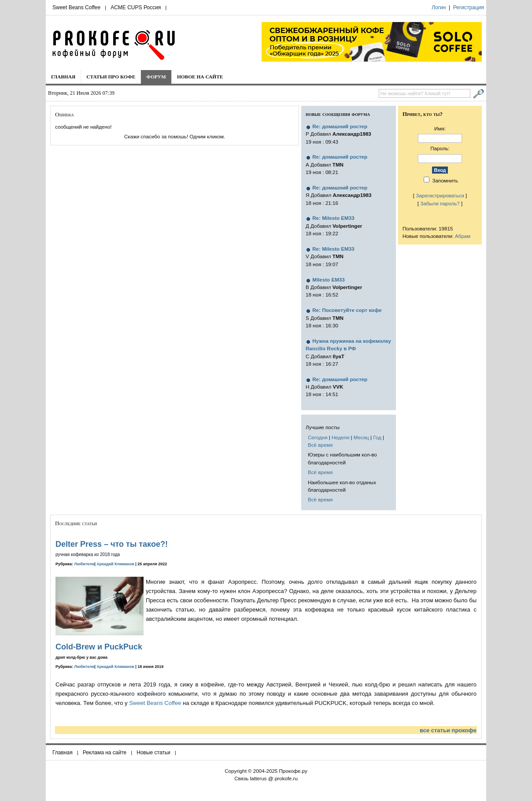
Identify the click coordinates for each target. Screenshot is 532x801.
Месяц (361, 437)
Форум (156, 77)
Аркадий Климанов (115, 564)
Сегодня (318, 437)
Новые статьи (153, 753)
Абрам (463, 236)
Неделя (340, 437)
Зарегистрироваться (440, 195)
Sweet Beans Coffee (76, 7)
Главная (63, 77)
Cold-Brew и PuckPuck (99, 647)
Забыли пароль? (440, 203)
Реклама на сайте (105, 753)
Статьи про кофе (111, 77)
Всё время (320, 445)
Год (377, 437)
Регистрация (469, 7)
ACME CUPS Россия (136, 7)
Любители (85, 564)
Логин (439, 7)
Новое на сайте (200, 77)
